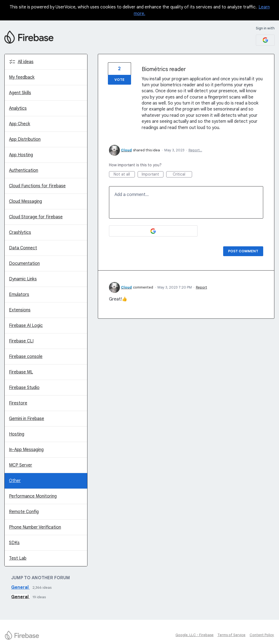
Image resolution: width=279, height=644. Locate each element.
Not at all (124, 175)
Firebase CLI (21, 341)
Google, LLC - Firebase (195, 635)
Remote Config (24, 512)
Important (153, 175)
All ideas (26, 62)
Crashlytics (20, 232)
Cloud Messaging (25, 201)
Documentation (24, 263)
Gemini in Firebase (27, 419)
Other (15, 481)
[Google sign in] (265, 40)
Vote (119, 80)
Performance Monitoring (33, 496)
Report (201, 287)
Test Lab (18, 558)
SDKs (14, 543)
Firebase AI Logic (26, 326)
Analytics (18, 108)
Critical (182, 175)
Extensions (20, 310)
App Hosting (21, 155)
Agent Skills (20, 93)
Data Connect (23, 248)
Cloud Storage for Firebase (36, 217)
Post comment (243, 251)
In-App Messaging (26, 450)
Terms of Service (231, 635)
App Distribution (25, 139)
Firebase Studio (24, 388)
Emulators (19, 295)
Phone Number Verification (35, 527)
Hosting (17, 434)
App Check (20, 124)
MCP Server (21, 465)
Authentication (24, 170)
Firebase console (26, 357)
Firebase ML (21, 372)
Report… (195, 150)
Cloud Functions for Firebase (37, 186)
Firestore (18, 403)
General (20, 587)
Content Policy (262, 635)
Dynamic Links (23, 279)
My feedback (22, 77)
